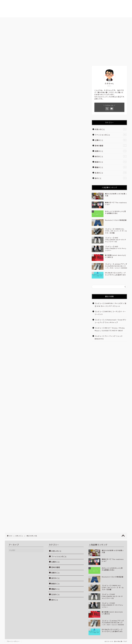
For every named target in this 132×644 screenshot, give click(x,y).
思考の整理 (111, 146)
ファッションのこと (111, 135)
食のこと (111, 178)
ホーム (27, 20)
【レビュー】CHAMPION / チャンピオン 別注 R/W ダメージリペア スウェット (111, 305)
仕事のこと (111, 140)
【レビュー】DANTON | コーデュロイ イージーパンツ (110, 313)
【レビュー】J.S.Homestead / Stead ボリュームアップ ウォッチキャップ (110, 321)
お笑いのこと (10, 29)
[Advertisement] (45, 110)
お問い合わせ (105, 20)
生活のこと (111, 173)
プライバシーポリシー (13, 641)
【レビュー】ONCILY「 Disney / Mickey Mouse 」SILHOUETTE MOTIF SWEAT (110, 329)
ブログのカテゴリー (79, 20)
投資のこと (111, 151)
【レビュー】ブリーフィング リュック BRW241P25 (109, 337)
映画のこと (111, 162)
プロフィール (53, 20)
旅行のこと (111, 156)
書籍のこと (111, 167)
